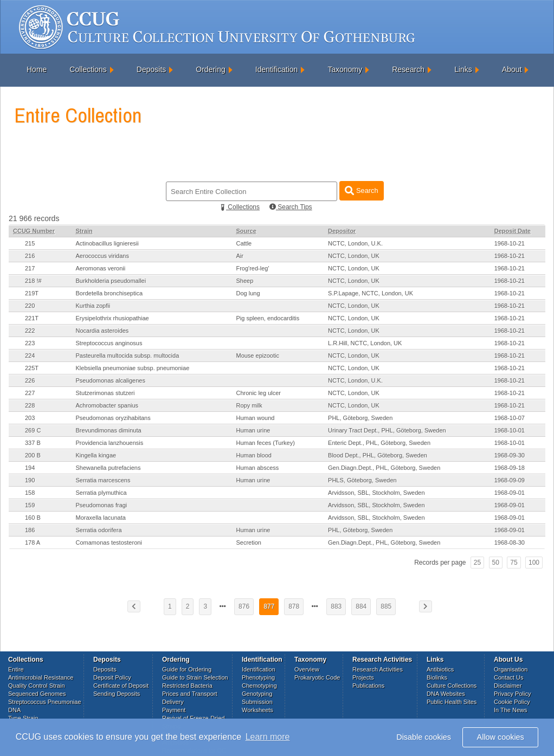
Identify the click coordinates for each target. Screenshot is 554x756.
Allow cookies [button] (501, 737)
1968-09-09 (510, 480)
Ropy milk (249, 405)
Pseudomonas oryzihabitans (113, 418)
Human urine (253, 430)
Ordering (210, 69)
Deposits (151, 69)
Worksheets (257, 710)
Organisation (511, 669)
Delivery (173, 702)
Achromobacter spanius (107, 405)
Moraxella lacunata (101, 518)
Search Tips (291, 207)
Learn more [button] (268, 737)
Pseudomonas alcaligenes (111, 380)
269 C (33, 430)
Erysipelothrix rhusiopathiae (112, 318)
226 (30, 380)
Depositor (342, 231)
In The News (511, 710)
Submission (257, 702)
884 (361, 606)
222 (30, 331)
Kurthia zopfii (93, 306)
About (512, 69)
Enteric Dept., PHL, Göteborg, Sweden (379, 443)
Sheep (244, 281)
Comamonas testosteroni (109, 542)
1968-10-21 (510, 243)
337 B (33, 443)
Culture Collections (452, 686)
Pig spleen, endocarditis (268, 318)
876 (244, 606)
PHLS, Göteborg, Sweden (362, 480)
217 (30, 268)
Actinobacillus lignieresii (107, 243)
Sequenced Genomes (37, 694)
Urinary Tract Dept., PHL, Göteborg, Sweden (387, 430)
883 (336, 606)
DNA (14, 710)
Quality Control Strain (37, 686)
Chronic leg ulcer (258, 393)
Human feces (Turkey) (265, 443)
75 (514, 563)
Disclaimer (508, 686)
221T (32, 318)
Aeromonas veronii (101, 268)
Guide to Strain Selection (195, 677)
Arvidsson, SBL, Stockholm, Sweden (376, 493)
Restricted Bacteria (187, 686)
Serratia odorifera (99, 530)
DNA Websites (446, 694)
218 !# (33, 281)
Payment (174, 710)
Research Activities (378, 669)
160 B (33, 518)
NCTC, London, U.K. (355, 243)
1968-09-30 (510, 455)
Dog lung (248, 293)
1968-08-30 (510, 542)
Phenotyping (258, 677)
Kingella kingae (96, 455)
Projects (363, 677)
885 (386, 606)
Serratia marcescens (103, 480)
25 (477, 563)
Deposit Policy (112, 677)
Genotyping (257, 694)
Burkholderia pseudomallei (111, 281)
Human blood (253, 455)
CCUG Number (34, 231)
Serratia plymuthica (101, 493)
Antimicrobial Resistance (41, 677)
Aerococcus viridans (102, 256)
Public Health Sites (452, 702)
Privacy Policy (512, 694)
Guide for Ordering (187, 669)
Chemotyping (259, 686)
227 (30, 393)
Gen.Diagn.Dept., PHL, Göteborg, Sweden (384, 468)
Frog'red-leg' (252, 268)
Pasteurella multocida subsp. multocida (128, 356)
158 (30, 493)
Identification (277, 69)
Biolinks (437, 677)
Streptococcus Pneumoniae (45, 702)
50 (496, 563)
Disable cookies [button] (424, 737)
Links (463, 69)
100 (534, 563)
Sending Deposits (117, 694)
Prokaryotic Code (317, 677)
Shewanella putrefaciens (108, 468)
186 (30, 530)
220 (30, 306)
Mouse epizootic (257, 356)
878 (294, 606)
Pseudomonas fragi (102, 505)
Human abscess (257, 468)
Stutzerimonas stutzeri (105, 393)
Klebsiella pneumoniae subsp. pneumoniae (133, 368)
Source (246, 231)
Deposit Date (513, 231)
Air (239, 256)
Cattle (244, 243)
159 (30, 505)
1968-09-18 (510, 468)
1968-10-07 (510, 418)
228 (30, 405)
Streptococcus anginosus (109, 343)
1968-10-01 (510, 430)
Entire (16, 669)
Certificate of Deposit (121, 686)
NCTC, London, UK (354, 256)
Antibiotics (440, 669)
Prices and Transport (190, 694)
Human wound (255, 418)
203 (30, 418)
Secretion (248, 542)
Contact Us (508, 677)
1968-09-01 (510, 493)
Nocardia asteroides (102, 331)
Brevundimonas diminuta (109, 430)
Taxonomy (345, 69)
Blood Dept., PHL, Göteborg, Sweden (378, 455)
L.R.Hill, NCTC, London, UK (365, 343)
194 (30, 468)
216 (30, 256)
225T (32, 368)
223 (30, 343)
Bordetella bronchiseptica (109, 293)
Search (361, 190)
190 (30, 480)
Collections (88, 69)
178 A (33, 542)
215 (30, 243)
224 (30, 356)
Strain (84, 231)
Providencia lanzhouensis (110, 443)
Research (408, 69)
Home (37, 69)
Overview (307, 669)
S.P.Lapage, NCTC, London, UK (371, 293)
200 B (33, 455)
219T (32, 293)
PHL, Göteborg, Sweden (360, 418)
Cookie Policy (512, 702)
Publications (368, 686)
